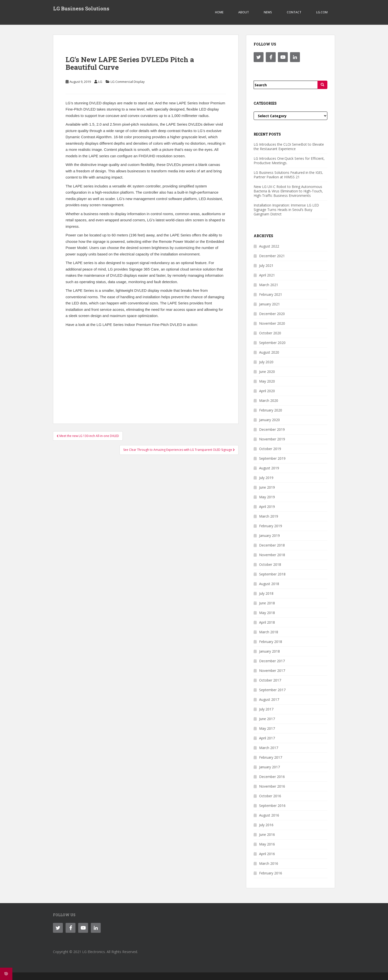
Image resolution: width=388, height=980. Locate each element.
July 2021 (266, 265)
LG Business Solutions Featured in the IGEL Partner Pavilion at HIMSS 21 (288, 175)
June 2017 (267, 719)
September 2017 (272, 690)
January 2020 (269, 420)
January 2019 (269, 536)
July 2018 (266, 593)
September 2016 (272, 806)
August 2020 (269, 352)
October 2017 (270, 680)
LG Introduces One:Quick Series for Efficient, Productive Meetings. (289, 161)
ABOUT (244, 12)
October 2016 (270, 796)
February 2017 (271, 757)
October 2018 (270, 564)
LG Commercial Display (128, 82)
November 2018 (272, 555)
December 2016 (272, 777)
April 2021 (267, 275)
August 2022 (269, 246)
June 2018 (267, 603)
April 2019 (267, 507)
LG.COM (322, 12)
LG (100, 82)
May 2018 (267, 613)
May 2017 (267, 728)
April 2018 (267, 622)
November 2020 (272, 323)
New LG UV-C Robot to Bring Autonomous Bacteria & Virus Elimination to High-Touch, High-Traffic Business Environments (288, 191)
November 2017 (272, 671)
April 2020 (267, 391)
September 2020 (272, 343)
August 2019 (269, 468)
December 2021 (272, 256)
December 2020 (272, 314)
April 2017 (267, 738)
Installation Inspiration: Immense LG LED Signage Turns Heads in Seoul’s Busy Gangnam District (286, 210)
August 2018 (269, 584)
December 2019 (272, 429)
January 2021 (269, 304)
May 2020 (267, 381)
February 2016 (271, 873)
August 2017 (269, 699)
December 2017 (272, 661)
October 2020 (270, 333)
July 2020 (266, 362)
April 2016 (267, 854)
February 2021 (271, 294)
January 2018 (269, 651)
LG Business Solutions (81, 9)
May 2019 (267, 497)
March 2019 (269, 516)
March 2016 (269, 863)
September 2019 (272, 458)
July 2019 (266, 478)
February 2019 (271, 526)
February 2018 (271, 642)
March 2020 (269, 400)
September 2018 (272, 574)
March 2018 (269, 632)
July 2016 (266, 825)
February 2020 (271, 410)
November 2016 (272, 786)
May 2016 (267, 844)
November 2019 (272, 439)
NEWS (268, 12)
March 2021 (269, 285)
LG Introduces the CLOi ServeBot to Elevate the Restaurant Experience (289, 147)
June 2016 (267, 834)
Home (219, 12)
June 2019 (267, 487)
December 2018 (272, 545)
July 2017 (266, 709)
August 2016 (269, 815)
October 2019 (270, 449)
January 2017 (269, 767)
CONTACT (294, 12)
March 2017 (269, 748)
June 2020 (267, 372)
